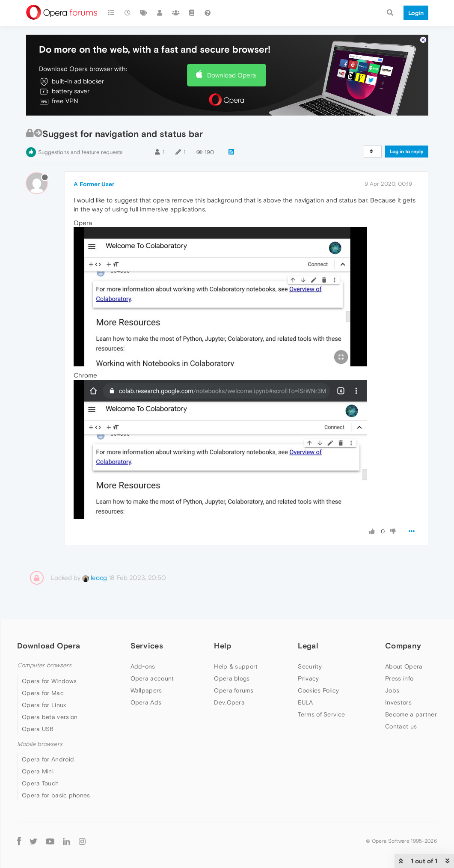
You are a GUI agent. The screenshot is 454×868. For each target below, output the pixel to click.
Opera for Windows (49, 681)
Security (310, 666)
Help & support (236, 666)
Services (147, 646)
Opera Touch (40, 783)
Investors (398, 702)
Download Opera (231, 75)
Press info (399, 678)
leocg (95, 578)
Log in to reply (407, 152)
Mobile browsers (40, 744)
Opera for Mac (43, 693)
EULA (305, 702)
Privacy (308, 678)
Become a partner (411, 714)
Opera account (152, 678)
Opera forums (234, 690)
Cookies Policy (318, 690)
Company (403, 646)
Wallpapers (146, 690)
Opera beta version (50, 717)
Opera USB (38, 729)
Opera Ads (146, 702)
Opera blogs (232, 678)
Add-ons (143, 666)
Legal (308, 646)
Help (223, 646)
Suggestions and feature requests (80, 152)
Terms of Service (321, 714)
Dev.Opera (229, 702)
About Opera (404, 666)
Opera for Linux (44, 705)
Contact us (401, 726)
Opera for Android (48, 759)
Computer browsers (44, 665)
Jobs (392, 690)
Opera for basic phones (56, 795)
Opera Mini (38, 771)
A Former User (94, 184)
